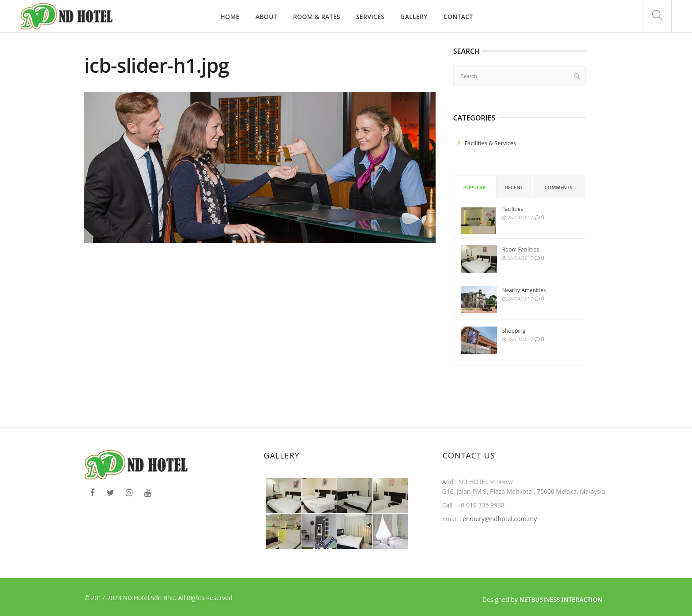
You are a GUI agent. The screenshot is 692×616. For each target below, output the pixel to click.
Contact (458, 17)
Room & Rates (317, 17)
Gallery (414, 17)
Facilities (513, 209)
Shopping (514, 331)
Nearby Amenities (524, 290)
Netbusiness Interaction (561, 599)
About (266, 17)
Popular (475, 187)
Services (370, 17)
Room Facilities (521, 250)
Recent (514, 187)
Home (230, 17)
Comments (558, 187)
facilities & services (491, 143)
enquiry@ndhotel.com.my (499, 519)
